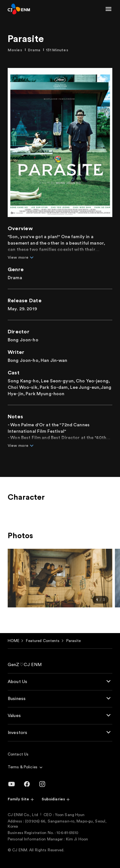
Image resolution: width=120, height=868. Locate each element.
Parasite (74, 641)
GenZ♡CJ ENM (25, 665)
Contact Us (18, 754)
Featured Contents (43, 641)
